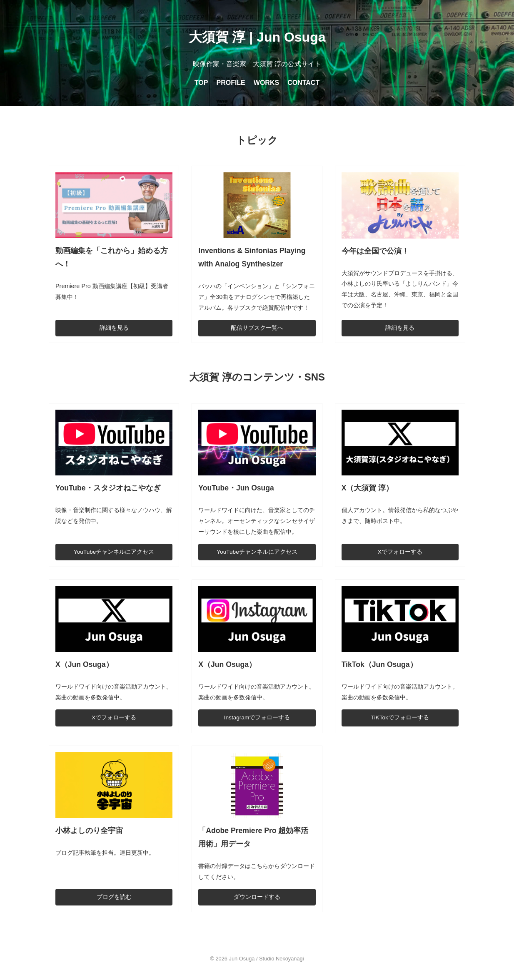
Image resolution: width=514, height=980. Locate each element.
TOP (201, 83)
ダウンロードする (257, 897)
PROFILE (231, 83)
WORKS (266, 83)
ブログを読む (114, 897)
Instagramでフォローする (257, 718)
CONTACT (303, 83)
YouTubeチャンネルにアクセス (114, 552)
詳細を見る (114, 328)
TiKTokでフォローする (400, 718)
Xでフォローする (400, 552)
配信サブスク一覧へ (257, 328)
